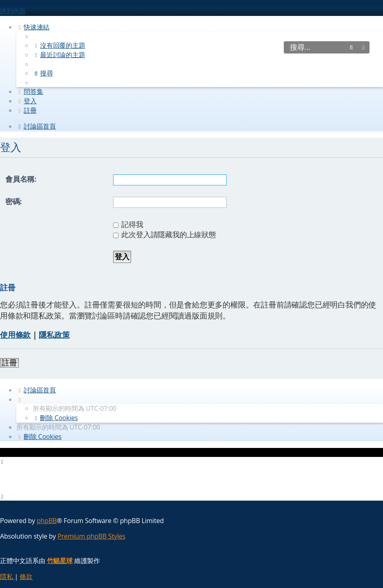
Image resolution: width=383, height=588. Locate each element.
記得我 (128, 224)
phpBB (47, 521)
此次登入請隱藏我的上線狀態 (165, 234)
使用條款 (15, 335)
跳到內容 (13, 11)
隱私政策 (54, 335)
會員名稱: (21, 179)
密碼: (13, 201)
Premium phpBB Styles (91, 536)
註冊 (9, 363)
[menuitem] (59, 45)
